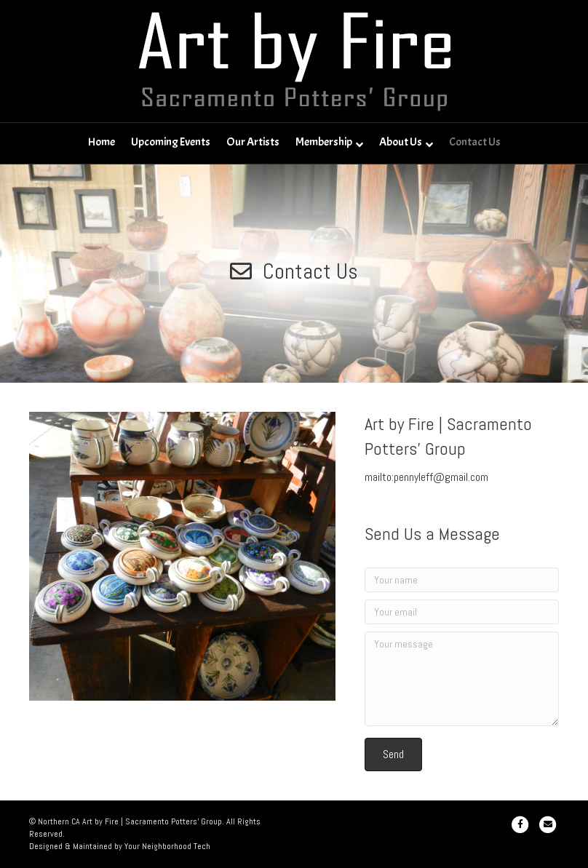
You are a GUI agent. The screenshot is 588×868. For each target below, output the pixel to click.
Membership (324, 142)
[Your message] (462, 679)
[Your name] (462, 580)
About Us (401, 142)
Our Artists (253, 142)
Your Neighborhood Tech (167, 846)
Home (102, 142)
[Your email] (462, 612)
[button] (393, 754)
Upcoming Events (171, 142)
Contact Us (475, 142)
